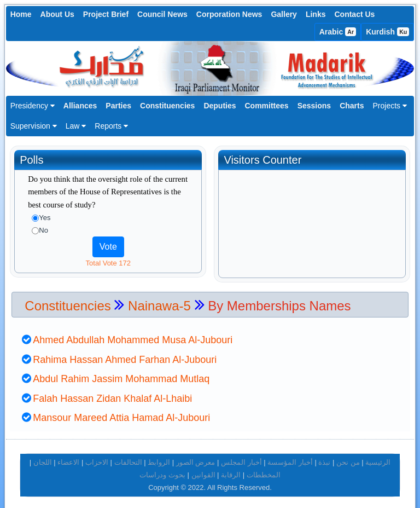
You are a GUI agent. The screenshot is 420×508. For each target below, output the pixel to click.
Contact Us (354, 14)
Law (76, 126)
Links (316, 14)
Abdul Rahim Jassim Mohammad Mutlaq (121, 374)
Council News (162, 14)
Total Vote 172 (108, 263)
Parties (118, 106)
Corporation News (229, 14)
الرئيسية (378, 458)
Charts (352, 106)
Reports (111, 126)
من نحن (348, 458)
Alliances (80, 106)
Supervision (34, 126)
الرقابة (231, 470)
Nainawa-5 (161, 301)
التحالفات (128, 458)
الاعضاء (68, 458)
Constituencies (167, 106)
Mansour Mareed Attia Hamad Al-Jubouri (121, 413)
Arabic (338, 32)
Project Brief (106, 14)
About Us (57, 14)
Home (21, 14)
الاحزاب (97, 458)
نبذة (324, 458)
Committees (267, 106)
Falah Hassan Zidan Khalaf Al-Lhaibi (112, 394)
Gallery (284, 14)
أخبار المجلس (241, 458)
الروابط (159, 458)
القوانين (203, 470)
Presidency (33, 106)
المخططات (264, 470)
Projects (389, 106)
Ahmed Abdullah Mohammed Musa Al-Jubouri (133, 336)
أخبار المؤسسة (290, 458)
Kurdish (387, 32)
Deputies (220, 106)
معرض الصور (196, 458)
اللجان (43, 458)
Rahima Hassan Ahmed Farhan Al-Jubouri (125, 355)
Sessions (314, 106)
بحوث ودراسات (162, 470)
